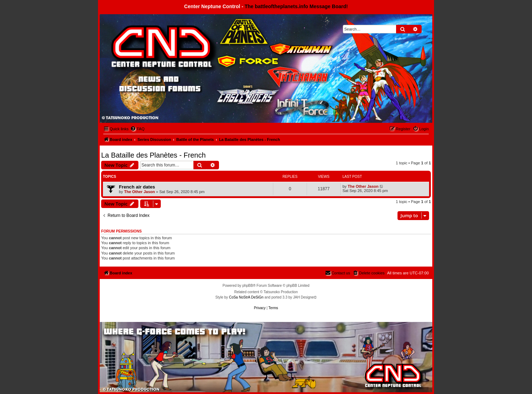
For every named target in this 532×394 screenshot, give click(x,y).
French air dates (137, 187)
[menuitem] (137, 129)
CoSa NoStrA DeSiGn (246, 297)
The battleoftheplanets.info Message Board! (296, 6)
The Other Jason (140, 192)
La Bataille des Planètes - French (153, 155)
